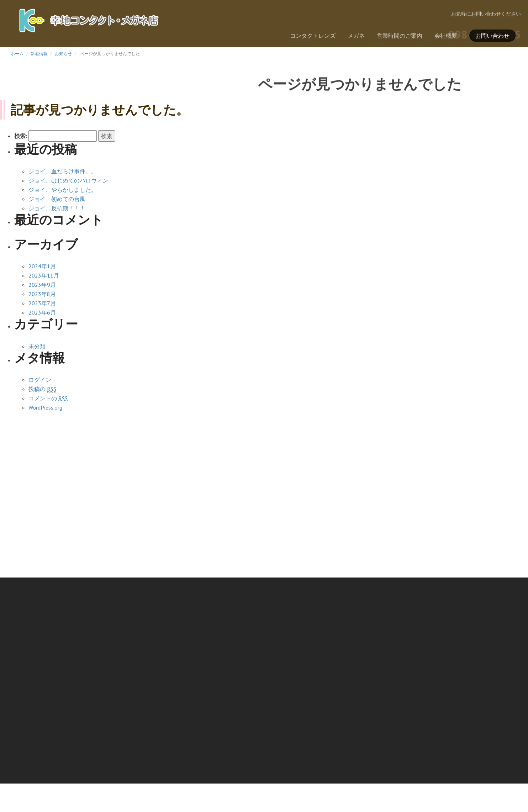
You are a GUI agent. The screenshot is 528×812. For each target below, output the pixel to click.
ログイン (40, 380)
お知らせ (63, 54)
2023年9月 (42, 285)
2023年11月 (44, 275)
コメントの (48, 398)
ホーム (17, 54)
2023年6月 (42, 312)
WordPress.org (45, 407)
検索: (21, 136)
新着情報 (39, 54)
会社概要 (446, 36)
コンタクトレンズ (313, 36)
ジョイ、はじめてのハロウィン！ (71, 180)
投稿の (42, 389)
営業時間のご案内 (400, 36)
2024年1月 (42, 266)
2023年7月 (42, 303)
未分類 (37, 346)
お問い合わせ (492, 36)
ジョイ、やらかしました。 (63, 190)
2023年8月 (42, 294)
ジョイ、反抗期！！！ (57, 208)
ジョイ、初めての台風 (57, 199)
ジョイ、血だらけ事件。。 (63, 171)
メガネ (356, 36)
